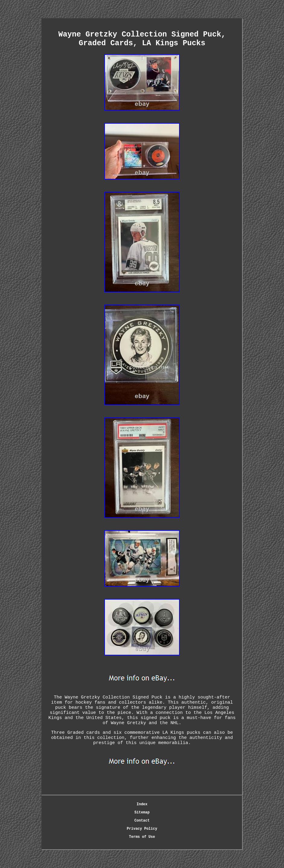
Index (142, 804)
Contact (142, 821)
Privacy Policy (142, 829)
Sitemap (142, 813)
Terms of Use (142, 837)
